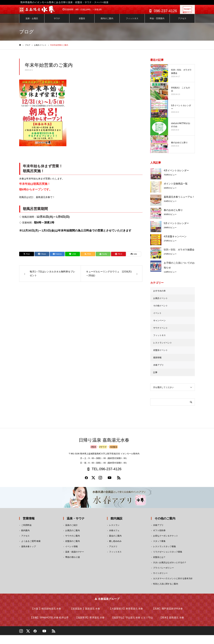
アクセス (182, 21)
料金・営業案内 (157, 21)
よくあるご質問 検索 (31, 544)
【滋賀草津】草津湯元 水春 (90, 620)
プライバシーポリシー (163, 571)
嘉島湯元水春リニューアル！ (179, 200)
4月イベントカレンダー (176, 173)
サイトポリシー (160, 576)
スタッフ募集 (159, 544)
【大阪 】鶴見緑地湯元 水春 (46, 612)
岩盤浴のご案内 (73, 544)
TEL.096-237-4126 (107, 472)
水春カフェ (114, 533)
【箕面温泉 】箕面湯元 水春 (85, 612)
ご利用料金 (26, 528)
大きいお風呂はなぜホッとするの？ (170, 565)
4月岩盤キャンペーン (175, 239)
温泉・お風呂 (32, 21)
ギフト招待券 (159, 533)
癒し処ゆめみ (115, 544)
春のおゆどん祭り (173, 213)
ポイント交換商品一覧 (176, 187)
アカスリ (113, 549)
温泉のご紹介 (71, 528)
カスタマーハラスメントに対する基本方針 (173, 581)
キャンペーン (159, 323)
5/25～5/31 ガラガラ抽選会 (179, 253)
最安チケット (187, 11)
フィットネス (132, 21)
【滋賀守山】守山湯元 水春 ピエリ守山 (132, 620)
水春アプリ (158, 368)
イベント (157, 316)
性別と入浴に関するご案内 (166, 587)
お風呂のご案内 (73, 533)
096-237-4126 (165, 11)
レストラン (114, 528)
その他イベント (160, 309)
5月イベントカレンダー (176, 226)
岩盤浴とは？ (159, 560)
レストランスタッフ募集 (165, 549)
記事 (155, 375)
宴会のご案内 (115, 539)
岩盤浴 (82, 21)
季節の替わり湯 (73, 560)
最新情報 (157, 360)
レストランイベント (163, 346)
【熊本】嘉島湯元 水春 (172, 620)
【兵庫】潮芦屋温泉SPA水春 (167, 612)
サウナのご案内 (73, 539)
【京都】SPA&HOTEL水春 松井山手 (49, 620)
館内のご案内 (107, 21)
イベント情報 (71, 549)
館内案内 (25, 533)
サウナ (57, 21)
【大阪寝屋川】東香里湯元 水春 (126, 612)
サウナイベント (160, 331)
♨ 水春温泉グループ (107, 602)
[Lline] (73, 257)
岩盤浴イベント (160, 353)
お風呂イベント (160, 301)
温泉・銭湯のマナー (75, 555)
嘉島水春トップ (29, 549)
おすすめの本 (159, 294)
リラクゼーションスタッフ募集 (168, 555)
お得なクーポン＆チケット (166, 539)
